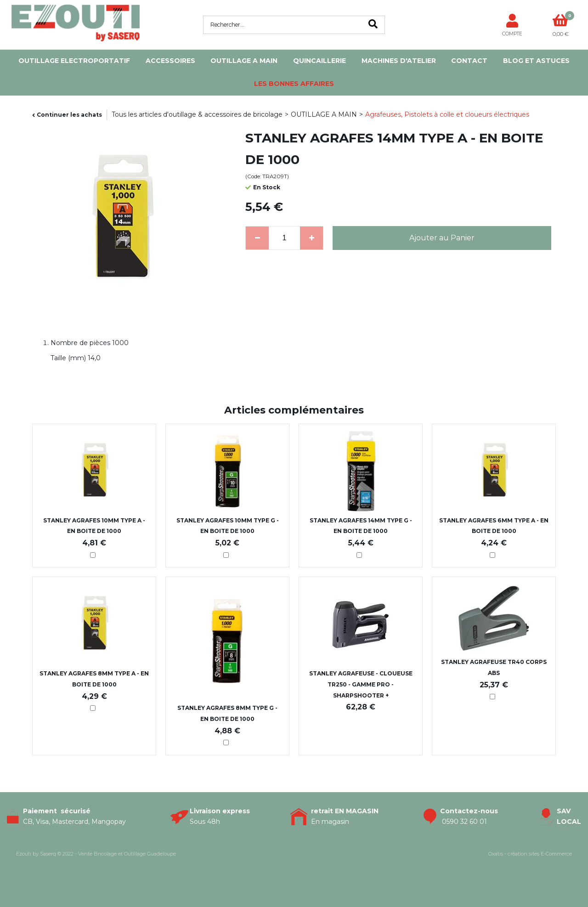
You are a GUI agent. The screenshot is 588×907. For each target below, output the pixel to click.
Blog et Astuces (536, 61)
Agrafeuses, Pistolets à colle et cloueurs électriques (447, 114)
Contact (469, 61)
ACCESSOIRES (170, 61)
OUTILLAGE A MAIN (244, 61)
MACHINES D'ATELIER (399, 61)
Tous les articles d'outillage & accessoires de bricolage (197, 114)
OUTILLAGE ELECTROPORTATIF (74, 61)
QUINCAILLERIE (319, 61)
